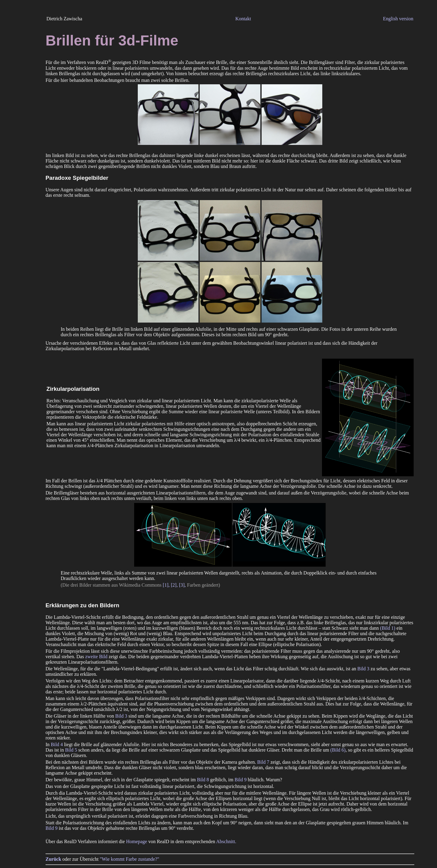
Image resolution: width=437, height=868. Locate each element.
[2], (174, 585)
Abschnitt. (226, 841)
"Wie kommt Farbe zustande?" (130, 859)
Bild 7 (263, 762)
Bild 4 (57, 744)
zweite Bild (96, 657)
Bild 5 (71, 750)
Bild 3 (364, 669)
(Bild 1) (388, 628)
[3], (183, 585)
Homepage (136, 841)
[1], (166, 585)
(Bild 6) (338, 750)
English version (398, 19)
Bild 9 (241, 780)
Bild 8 (203, 780)
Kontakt (243, 19)
